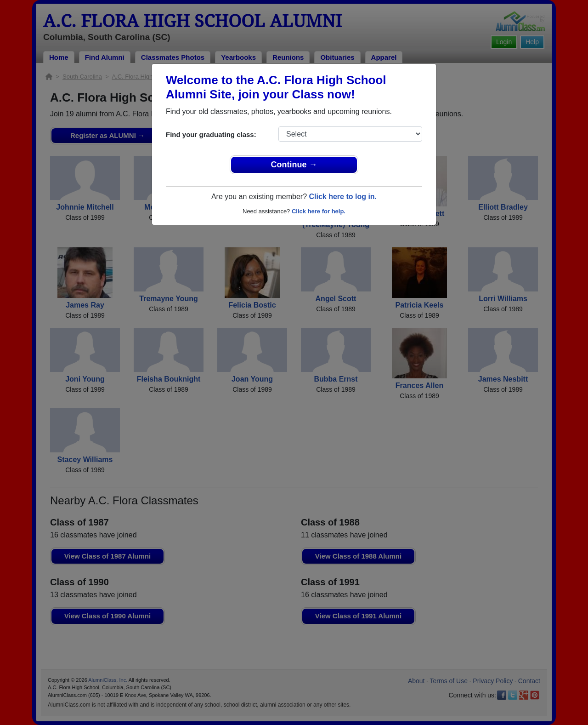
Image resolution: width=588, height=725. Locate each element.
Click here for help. (319, 211)
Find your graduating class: (211, 134)
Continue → (294, 165)
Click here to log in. (343, 197)
